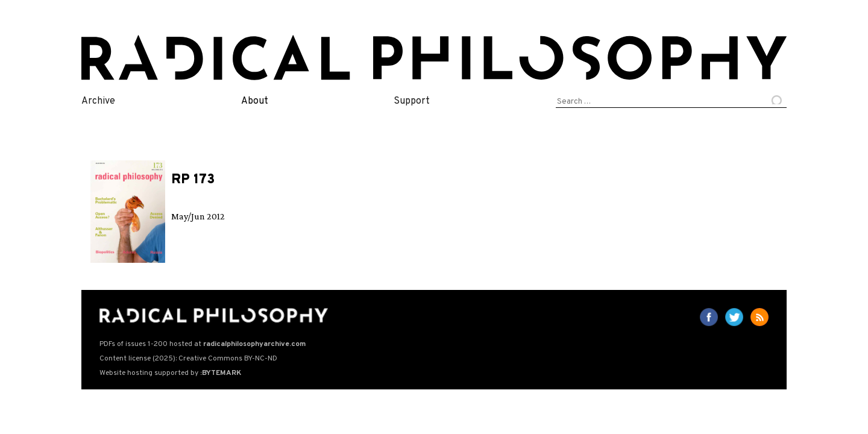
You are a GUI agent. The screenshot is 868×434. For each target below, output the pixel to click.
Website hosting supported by (170, 373)
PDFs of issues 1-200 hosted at (203, 344)
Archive (98, 101)
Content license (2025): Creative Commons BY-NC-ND (188, 359)
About (255, 101)
